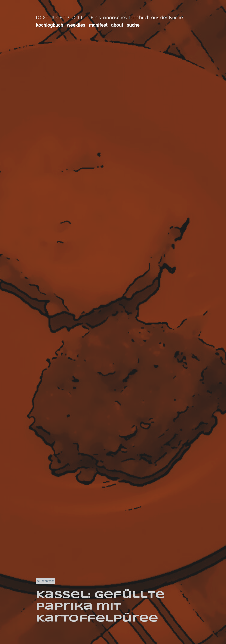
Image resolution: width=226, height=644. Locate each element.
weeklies (76, 25)
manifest (98, 25)
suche (133, 25)
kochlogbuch (49, 25)
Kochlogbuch (59, 18)
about (117, 25)
